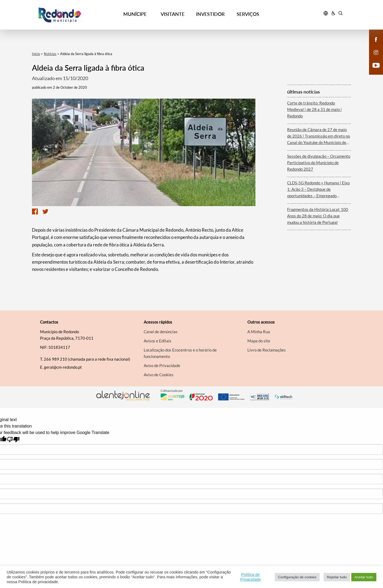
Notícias (50, 54)
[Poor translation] (13, 440)
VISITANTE (173, 14)
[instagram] (376, 52)
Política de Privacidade (250, 577)
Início (36, 54)
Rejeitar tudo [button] (337, 577)
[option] (144, 152)
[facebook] (376, 39)
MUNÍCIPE (135, 14)
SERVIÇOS (248, 14)
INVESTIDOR (210, 14)
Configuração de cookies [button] (297, 577)
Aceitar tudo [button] (364, 577)
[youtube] (376, 65)
